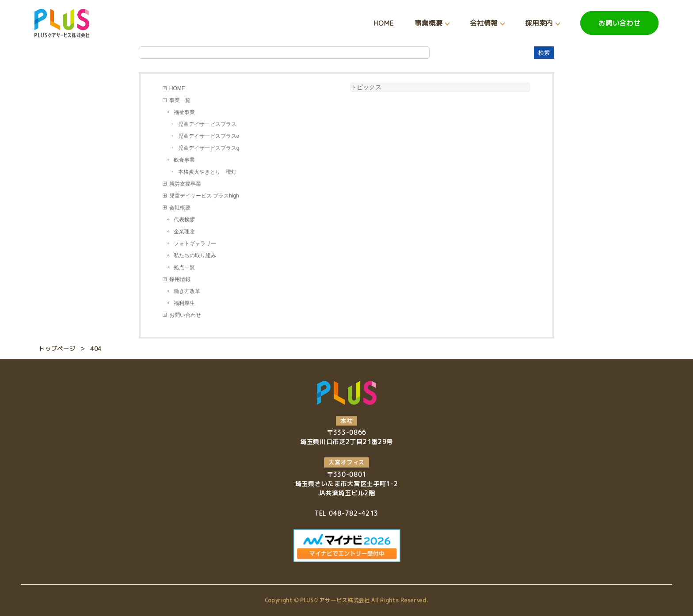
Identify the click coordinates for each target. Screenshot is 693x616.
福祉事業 (184, 112)
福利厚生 (184, 303)
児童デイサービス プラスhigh (204, 196)
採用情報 (180, 279)
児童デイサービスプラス (207, 124)
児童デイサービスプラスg (209, 148)
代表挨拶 (184, 220)
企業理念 (184, 232)
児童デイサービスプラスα (209, 136)
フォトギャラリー (195, 243)
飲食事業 (184, 160)
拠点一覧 (184, 267)
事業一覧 (180, 100)
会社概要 (180, 208)
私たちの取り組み (195, 255)
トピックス (366, 87)
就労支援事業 (185, 184)
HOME (384, 23)
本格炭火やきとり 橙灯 (207, 172)
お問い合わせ (619, 23)
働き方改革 (187, 291)
